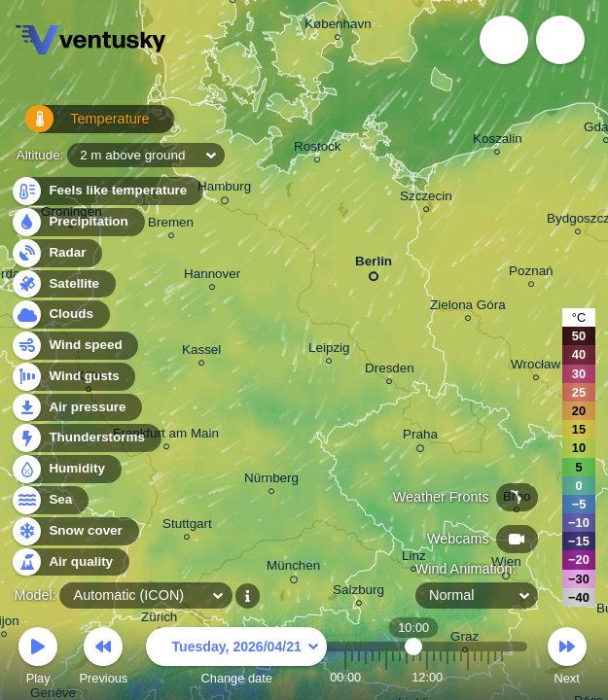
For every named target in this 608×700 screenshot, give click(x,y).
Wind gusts (73, 377)
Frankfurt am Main (166, 436)
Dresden (390, 371)
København (338, 27)
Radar (56, 253)
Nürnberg (271, 481)
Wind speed (74, 346)
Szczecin (426, 199)
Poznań (531, 274)
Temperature (77, 126)
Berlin (374, 265)
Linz (414, 559)
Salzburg (358, 593)
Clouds (60, 315)
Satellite (63, 284)
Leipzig (329, 350)
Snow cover (74, 531)
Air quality (70, 562)
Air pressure (76, 408)
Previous (103, 659)
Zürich (159, 620)
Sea (49, 500)
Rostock (318, 149)
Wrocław (536, 367)
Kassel (201, 352)
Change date (236, 659)
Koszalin (498, 141)
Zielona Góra (468, 308)
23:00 (502, 677)
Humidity (66, 469)
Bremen (171, 225)
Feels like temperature (107, 191)
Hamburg (224, 190)
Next (567, 659)
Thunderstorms (86, 438)
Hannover (212, 277)
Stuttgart (187, 526)
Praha (420, 437)
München (293, 569)
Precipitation (77, 222)
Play (38, 659)
